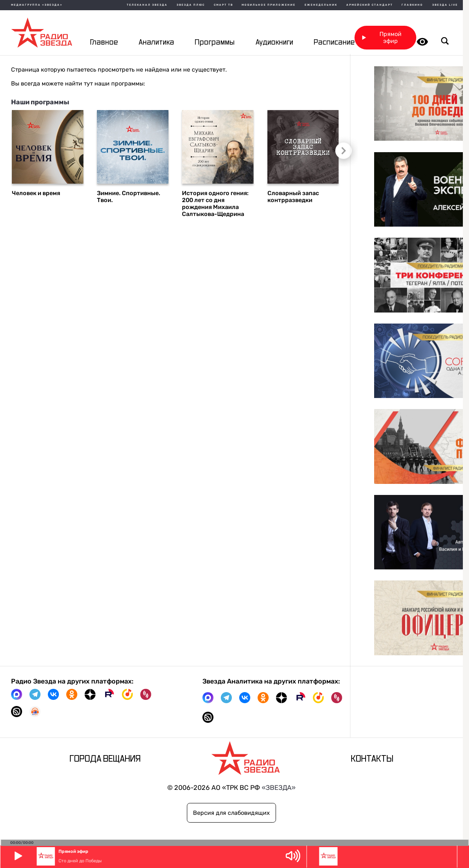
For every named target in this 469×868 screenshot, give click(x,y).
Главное (104, 43)
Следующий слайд (341, 150)
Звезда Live (445, 5)
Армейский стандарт (370, 5)
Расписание (334, 43)
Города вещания (105, 759)
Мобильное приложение (269, 5)
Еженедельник (321, 5)
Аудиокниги (274, 43)
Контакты (372, 759)
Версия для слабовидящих (231, 813)
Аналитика (156, 43)
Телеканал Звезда (147, 5)
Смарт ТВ (223, 5)
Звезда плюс (191, 5)
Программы (215, 43)
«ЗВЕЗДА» (279, 788)
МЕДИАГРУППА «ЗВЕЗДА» (37, 5)
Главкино (412, 5)
